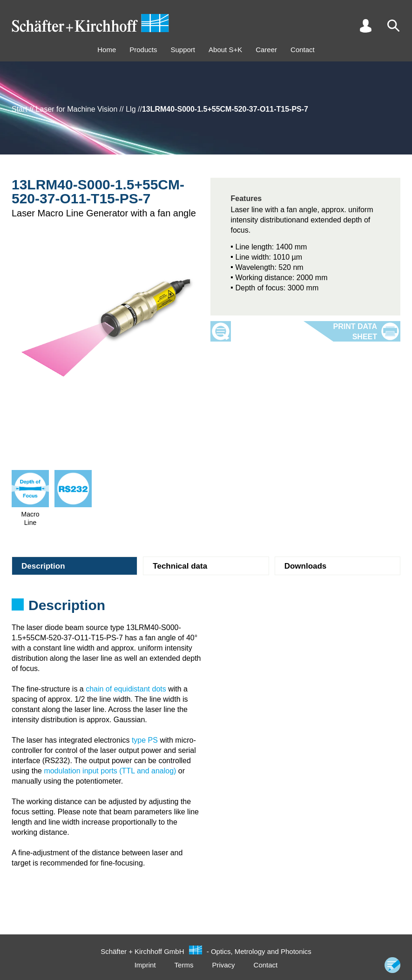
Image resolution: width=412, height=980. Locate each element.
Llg (131, 109)
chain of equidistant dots (126, 689)
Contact (303, 50)
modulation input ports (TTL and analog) (110, 771)
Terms (184, 965)
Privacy (223, 965)
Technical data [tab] (180, 566)
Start (20, 109)
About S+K (225, 50)
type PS (145, 740)
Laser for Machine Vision (77, 109)
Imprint (145, 965)
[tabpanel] (206, 608)
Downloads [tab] (306, 566)
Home (107, 50)
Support (183, 50)
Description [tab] (43, 566)
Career (266, 50)
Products (143, 50)
